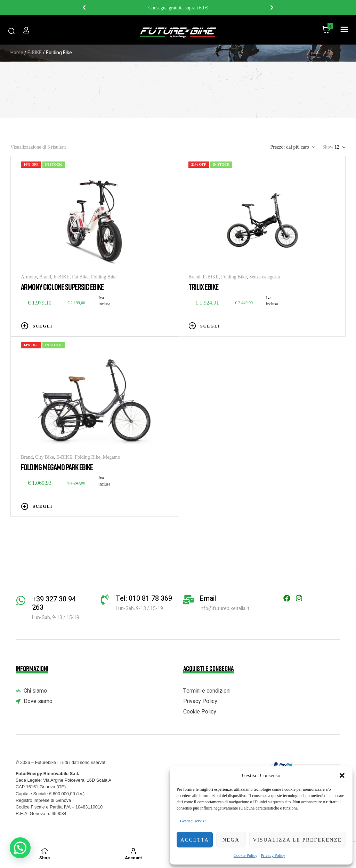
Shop (44, 858)
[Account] (133, 851)
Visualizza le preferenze (298, 840)
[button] (342, 775)
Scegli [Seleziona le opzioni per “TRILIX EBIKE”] (210, 326)
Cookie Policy (245, 855)
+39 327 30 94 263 (54, 603)
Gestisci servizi (193, 821)
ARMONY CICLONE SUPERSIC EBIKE (62, 287)
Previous (84, 8)
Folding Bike (104, 277)
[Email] (188, 600)
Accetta (195, 840)
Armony (29, 277)
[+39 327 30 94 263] (21, 600)
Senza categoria (265, 277)
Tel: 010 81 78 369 (144, 598)
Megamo (112, 457)
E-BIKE (35, 53)
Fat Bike (80, 277)
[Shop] (44, 851)
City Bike (44, 457)
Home (17, 53)
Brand (45, 277)
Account (133, 858)
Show (328, 147)
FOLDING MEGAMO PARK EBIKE (57, 467)
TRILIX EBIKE (203, 287)
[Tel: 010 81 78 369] (105, 600)
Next (272, 8)
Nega (231, 840)
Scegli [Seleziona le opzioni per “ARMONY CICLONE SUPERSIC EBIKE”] (43, 326)
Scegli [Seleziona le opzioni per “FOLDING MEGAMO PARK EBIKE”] (43, 506)
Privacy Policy (273, 855)
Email (208, 598)
